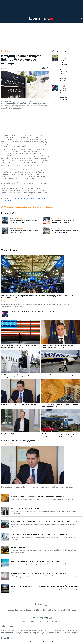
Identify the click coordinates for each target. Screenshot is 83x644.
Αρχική (34, 621)
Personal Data (56, 621)
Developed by (41, 618)
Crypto (57, 610)
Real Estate (38, 610)
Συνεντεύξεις (48, 610)
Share (46, 68)
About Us (25, 621)
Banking (6, 51)
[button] (2, 19)
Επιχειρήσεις (20, 610)
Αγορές (63, 610)
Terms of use (44, 621)
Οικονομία (10, 610)
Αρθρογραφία (72, 610)
